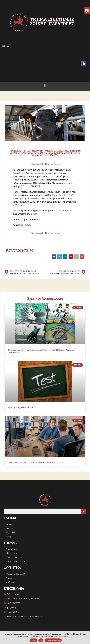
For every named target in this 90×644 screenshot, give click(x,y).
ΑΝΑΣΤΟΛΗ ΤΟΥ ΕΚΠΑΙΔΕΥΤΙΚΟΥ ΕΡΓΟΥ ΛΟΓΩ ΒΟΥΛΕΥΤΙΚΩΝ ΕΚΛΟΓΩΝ (36, 463)
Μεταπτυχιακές (12, 553)
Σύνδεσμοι (10, 582)
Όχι (41, 640)
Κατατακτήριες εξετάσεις (16, 561)
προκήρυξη (64, 211)
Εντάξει (33, 640)
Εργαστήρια (11, 532)
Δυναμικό (10, 528)
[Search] (84, 511)
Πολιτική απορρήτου (53, 640)
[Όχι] (87, 637)
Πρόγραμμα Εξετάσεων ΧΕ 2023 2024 (23, 408)
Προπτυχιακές (12, 549)
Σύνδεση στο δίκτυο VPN (16, 574)
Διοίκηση (10, 524)
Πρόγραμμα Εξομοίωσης (15, 557)
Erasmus (10, 578)
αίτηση (34, 214)
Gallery (9, 537)
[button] (87, 11)
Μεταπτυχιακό (54, 164)
